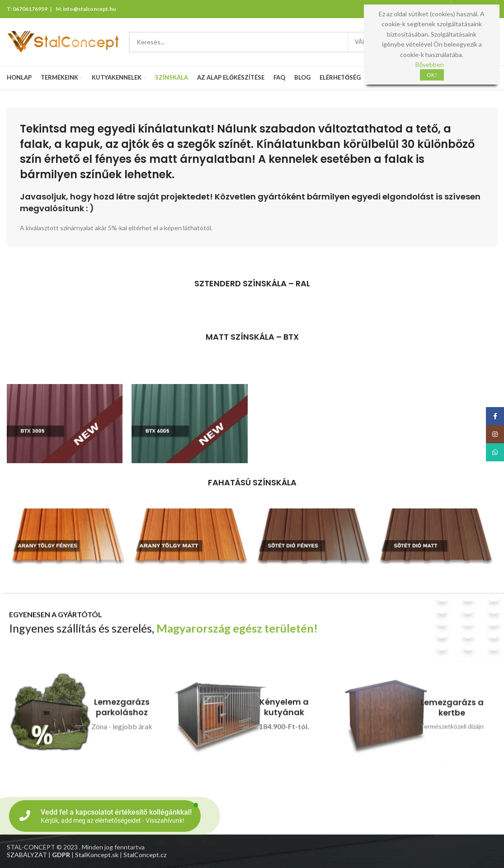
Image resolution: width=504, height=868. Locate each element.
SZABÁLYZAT (27, 855)
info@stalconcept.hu (89, 9)
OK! (432, 75)
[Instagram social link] (495, 434)
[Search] (287, 42)
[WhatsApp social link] (495, 452)
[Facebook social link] (495, 416)
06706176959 (30, 9)
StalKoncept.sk (97, 855)
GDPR (61, 855)
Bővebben (430, 64)
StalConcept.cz (145, 855)
